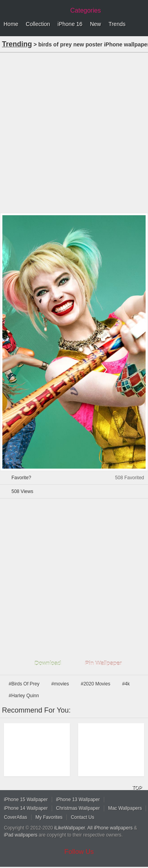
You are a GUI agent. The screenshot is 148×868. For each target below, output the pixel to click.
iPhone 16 (70, 24)
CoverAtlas (16, 817)
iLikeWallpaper (70, 828)
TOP (137, 788)
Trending (17, 44)
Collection (38, 24)
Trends (117, 24)
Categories (85, 10)
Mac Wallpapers (125, 808)
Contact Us (82, 817)
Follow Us (79, 852)
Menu (140, 24)
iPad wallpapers (21, 835)
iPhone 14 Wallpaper (26, 808)
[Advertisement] (74, 132)
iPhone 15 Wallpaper (26, 800)
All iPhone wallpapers (110, 828)
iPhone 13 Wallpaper (78, 800)
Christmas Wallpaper (78, 808)
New (96, 24)
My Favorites (49, 817)
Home (11, 24)
